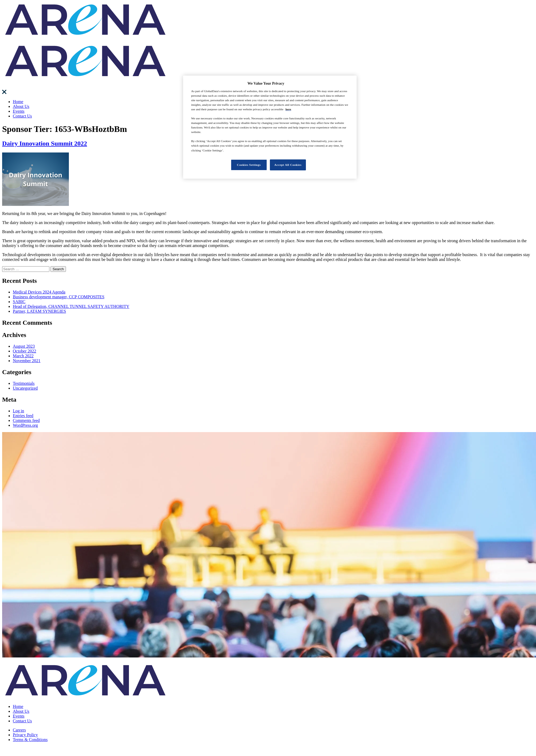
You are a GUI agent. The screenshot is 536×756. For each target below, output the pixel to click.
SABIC (19, 302)
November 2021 (27, 361)
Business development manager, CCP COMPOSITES (59, 297)
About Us (21, 106)
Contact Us (22, 116)
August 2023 (24, 346)
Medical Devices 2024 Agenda (39, 292)
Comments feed (26, 420)
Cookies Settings (249, 165)
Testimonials (24, 383)
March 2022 (23, 356)
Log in (18, 411)
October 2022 (25, 351)
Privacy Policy (25, 735)
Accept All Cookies (288, 165)
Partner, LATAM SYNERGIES (39, 311)
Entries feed (23, 416)
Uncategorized (25, 388)
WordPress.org (25, 425)
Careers (19, 730)
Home (18, 102)
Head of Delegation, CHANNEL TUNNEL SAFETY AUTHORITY (71, 306)
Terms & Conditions (30, 740)
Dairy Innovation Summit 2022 (45, 143)
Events (19, 111)
